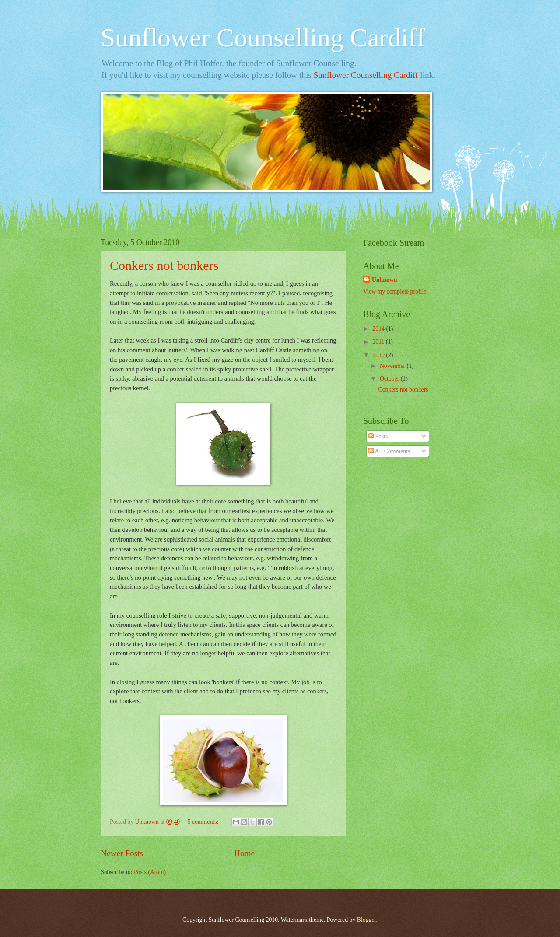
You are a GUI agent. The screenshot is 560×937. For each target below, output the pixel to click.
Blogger (367, 920)
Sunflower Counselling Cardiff (263, 38)
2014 (379, 329)
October (390, 379)
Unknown (385, 280)
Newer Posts (122, 853)
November (393, 366)
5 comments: (203, 822)
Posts (378, 436)
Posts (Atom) (150, 872)
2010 (379, 355)
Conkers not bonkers (164, 265)
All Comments (389, 451)
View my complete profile (395, 292)
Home (244, 853)
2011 (379, 342)
